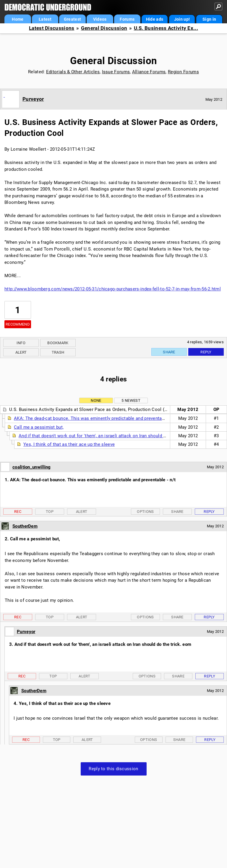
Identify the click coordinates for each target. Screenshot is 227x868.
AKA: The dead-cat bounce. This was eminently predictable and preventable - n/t (96, 418)
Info (21, 343)
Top (50, 512)
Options (145, 512)
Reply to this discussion (113, 769)
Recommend (18, 324)
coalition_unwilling (32, 467)
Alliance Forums (149, 72)
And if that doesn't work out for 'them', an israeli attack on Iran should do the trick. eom (108, 436)
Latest (45, 19)
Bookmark (58, 343)
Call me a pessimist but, (39, 427)
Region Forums (183, 72)
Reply (206, 352)
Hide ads (155, 19)
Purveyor (33, 99)
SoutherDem (25, 526)
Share (169, 352)
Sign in (209, 19)
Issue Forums (116, 72)
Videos (100, 19)
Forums (127, 19)
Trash (58, 352)
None (96, 400)
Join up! (182, 19)
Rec (18, 512)
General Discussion (104, 28)
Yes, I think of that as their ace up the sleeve (69, 444)
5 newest (131, 400)
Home (18, 19)
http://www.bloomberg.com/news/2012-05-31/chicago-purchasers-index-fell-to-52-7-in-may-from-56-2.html (113, 289)
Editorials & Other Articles (73, 72)
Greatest (72, 19)
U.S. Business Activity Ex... (166, 28)
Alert (21, 352)
